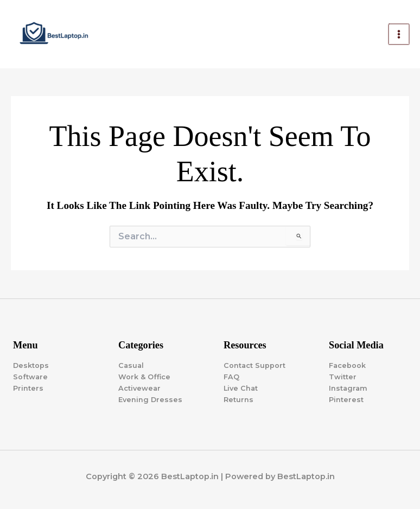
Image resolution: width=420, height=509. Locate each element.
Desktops (31, 365)
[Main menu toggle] (399, 34)
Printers (28, 388)
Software (30, 377)
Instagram (348, 388)
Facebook (347, 365)
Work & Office (144, 377)
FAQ (231, 377)
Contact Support (254, 365)
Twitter (343, 377)
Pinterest (346, 400)
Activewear (139, 388)
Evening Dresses (150, 400)
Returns (238, 400)
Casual (131, 365)
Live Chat (241, 388)
